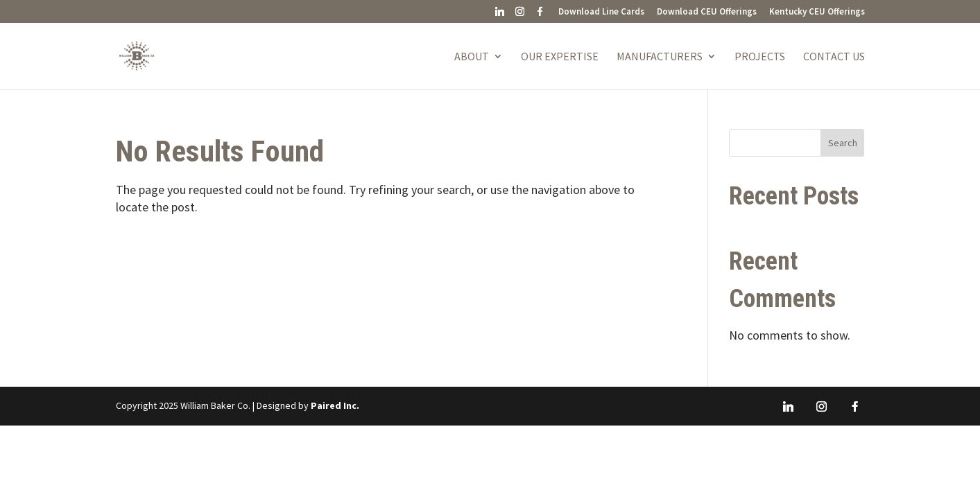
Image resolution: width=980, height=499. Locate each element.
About (472, 57)
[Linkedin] (500, 15)
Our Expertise (560, 57)
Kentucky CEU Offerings (817, 12)
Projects (760, 57)
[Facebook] (540, 15)
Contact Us (834, 57)
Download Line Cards (601, 12)
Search (843, 143)
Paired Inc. (335, 405)
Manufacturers (660, 57)
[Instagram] (520, 15)
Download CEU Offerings (707, 12)
